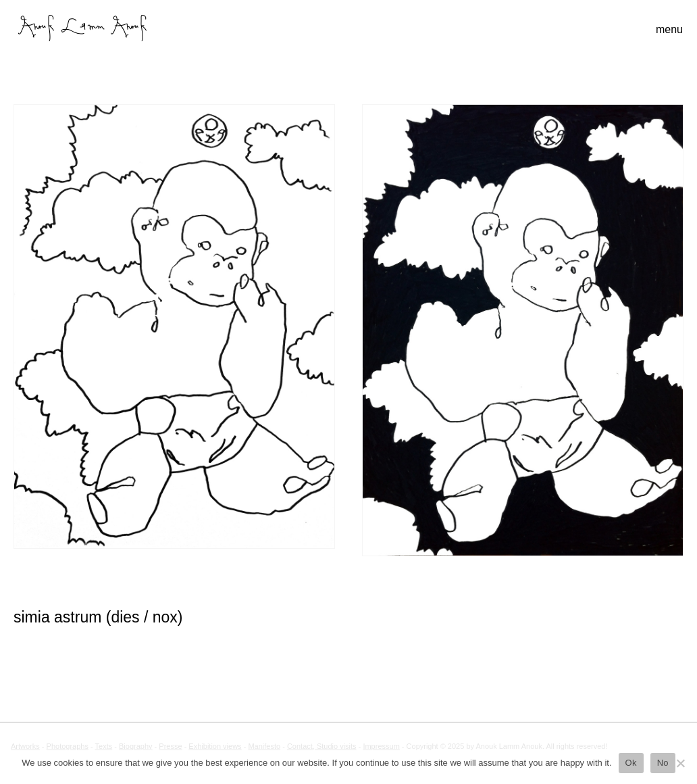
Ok (631, 763)
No (663, 763)
